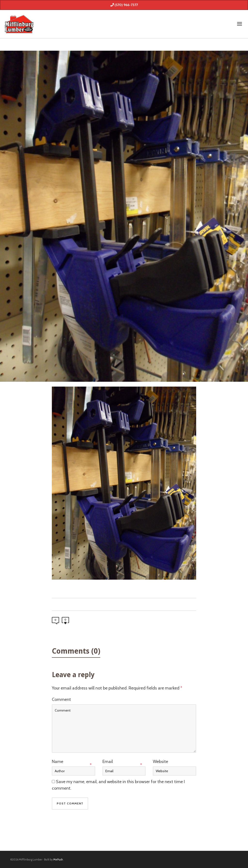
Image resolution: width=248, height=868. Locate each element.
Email (108, 762)
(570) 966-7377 (124, 5)
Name (58, 762)
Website (160, 762)
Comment (61, 699)
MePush (58, 860)
